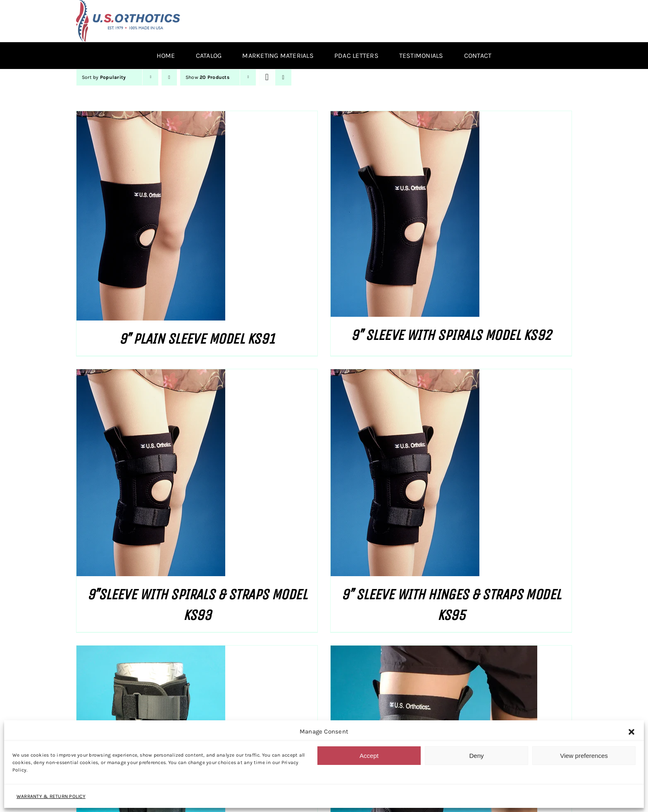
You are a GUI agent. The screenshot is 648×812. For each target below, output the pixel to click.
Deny (476, 756)
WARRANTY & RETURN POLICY (51, 796)
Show (207, 77)
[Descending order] (169, 77)
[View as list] (283, 77)
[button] (631, 732)
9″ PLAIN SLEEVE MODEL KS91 (197, 339)
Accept (369, 756)
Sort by (104, 77)
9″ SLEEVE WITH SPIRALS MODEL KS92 (451, 335)
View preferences (584, 756)
